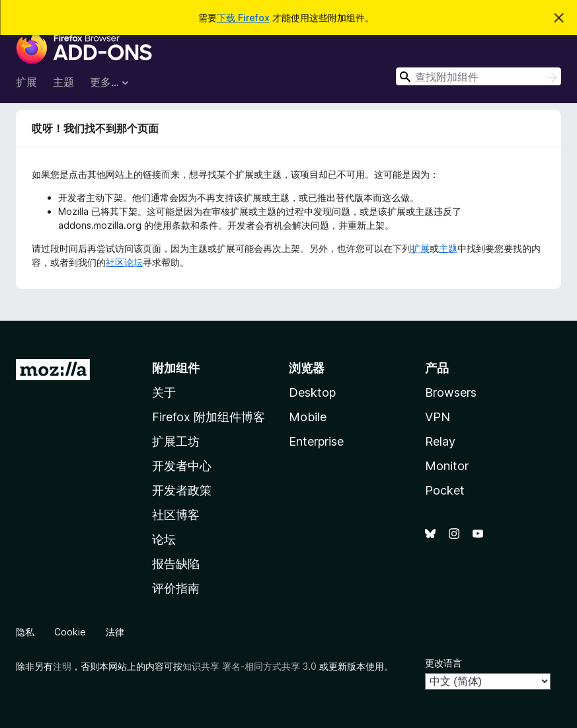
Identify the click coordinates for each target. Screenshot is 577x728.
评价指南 (176, 588)
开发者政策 (182, 490)
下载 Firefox (243, 18)
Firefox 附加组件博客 (209, 417)
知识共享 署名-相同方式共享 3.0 (250, 666)
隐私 (25, 632)
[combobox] (479, 76)
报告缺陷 (176, 564)
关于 (164, 392)
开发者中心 (182, 466)
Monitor (447, 466)
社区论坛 (124, 262)
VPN (438, 417)
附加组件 (176, 368)
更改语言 (443, 663)
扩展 (26, 82)
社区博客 (176, 515)
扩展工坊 (176, 441)
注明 (62, 666)
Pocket (445, 490)
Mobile (308, 417)
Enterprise (316, 441)
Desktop (312, 392)
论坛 (164, 539)
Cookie (70, 632)
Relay (440, 441)
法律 (115, 632)
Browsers (451, 392)
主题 (63, 82)
